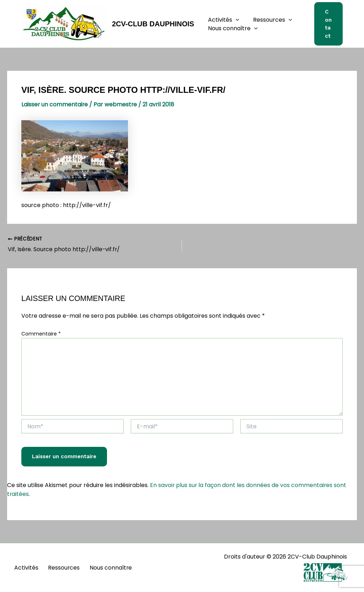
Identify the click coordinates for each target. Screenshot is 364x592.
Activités (223, 20)
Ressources (269, 20)
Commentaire (41, 334)
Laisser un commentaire (55, 104)
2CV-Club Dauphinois (153, 24)
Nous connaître (232, 28)
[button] (235, 20)
